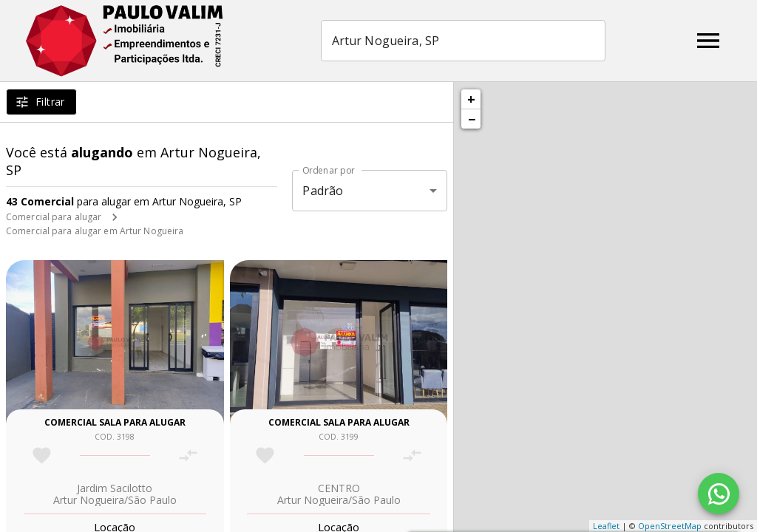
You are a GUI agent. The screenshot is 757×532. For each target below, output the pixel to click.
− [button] (472, 119)
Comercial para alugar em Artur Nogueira (95, 231)
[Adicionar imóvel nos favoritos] (42, 456)
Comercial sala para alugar (115, 422)
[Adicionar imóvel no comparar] (188, 456)
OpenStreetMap (670, 526)
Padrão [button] (323, 191)
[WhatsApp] (719, 494)
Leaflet (606, 526)
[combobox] (463, 41)
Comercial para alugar (54, 217)
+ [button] (471, 99)
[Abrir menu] (708, 41)
